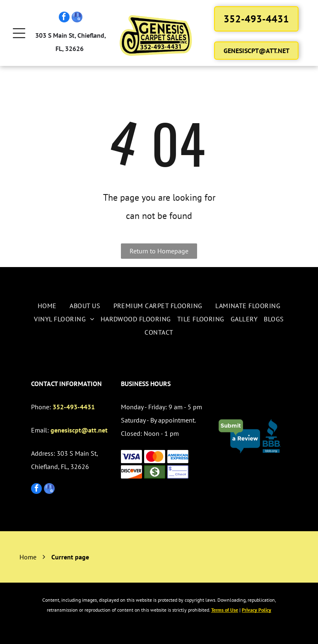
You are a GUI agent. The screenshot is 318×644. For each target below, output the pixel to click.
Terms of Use (225, 610)
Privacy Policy (257, 610)
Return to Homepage (159, 251)
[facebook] (64, 18)
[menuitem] (47, 306)
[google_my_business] (77, 18)
